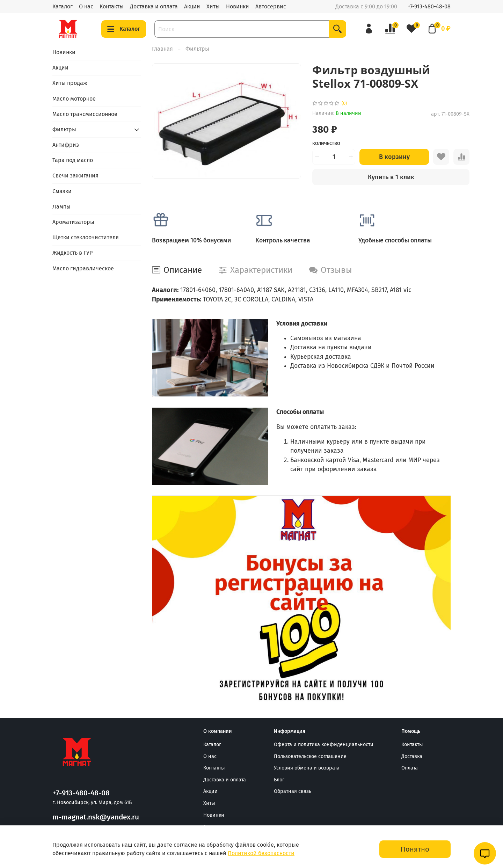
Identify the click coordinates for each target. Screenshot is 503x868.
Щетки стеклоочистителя (86, 237)
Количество (326, 143)
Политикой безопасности (261, 853)
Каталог (63, 6)
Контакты (112, 6)
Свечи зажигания (75, 176)
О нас (86, 6)
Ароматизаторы (73, 222)
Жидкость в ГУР (72, 253)
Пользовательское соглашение (310, 756)
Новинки (238, 6)
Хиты (213, 6)
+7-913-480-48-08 (429, 6)
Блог (279, 780)
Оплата (410, 768)
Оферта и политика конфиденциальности (324, 745)
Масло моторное (74, 99)
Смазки (62, 191)
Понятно (415, 849)
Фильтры (197, 49)
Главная (162, 49)
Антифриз (66, 145)
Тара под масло (73, 160)
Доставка (412, 756)
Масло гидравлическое (83, 268)
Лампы (61, 207)
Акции (192, 6)
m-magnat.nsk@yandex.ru (96, 817)
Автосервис (271, 6)
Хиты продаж (70, 83)
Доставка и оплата (154, 6)
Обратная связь (293, 791)
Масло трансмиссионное (85, 114)
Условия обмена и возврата (307, 768)
